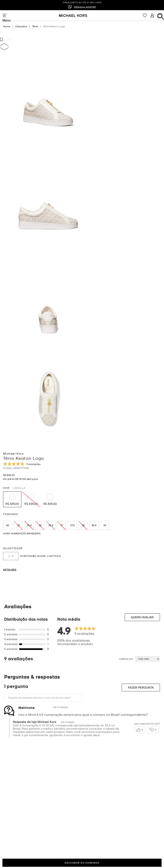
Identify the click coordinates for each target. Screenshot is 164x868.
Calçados (21, 26)
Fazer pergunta (141, 688)
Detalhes (10, 570)
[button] (12, 499)
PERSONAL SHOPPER (85, 7)
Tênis (35, 26)
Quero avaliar (142, 617)
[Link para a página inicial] (9, 26)
